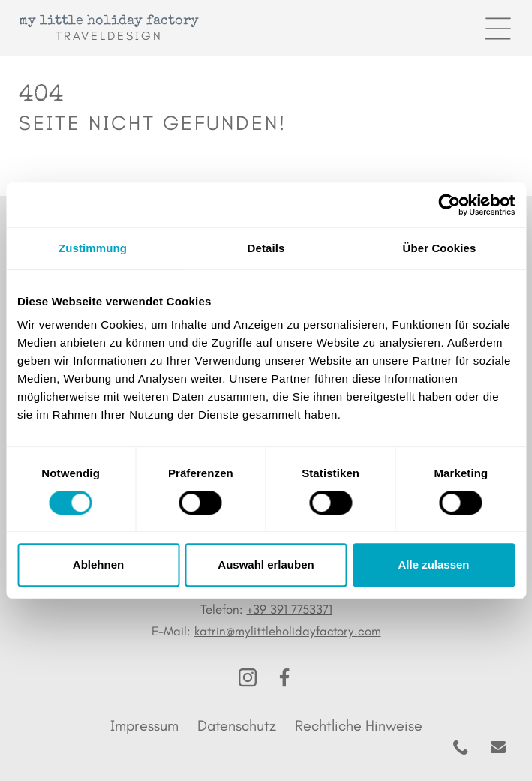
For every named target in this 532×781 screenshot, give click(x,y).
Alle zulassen (433, 565)
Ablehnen (98, 565)
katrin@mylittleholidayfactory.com (288, 631)
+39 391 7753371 (290, 609)
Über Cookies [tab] (440, 248)
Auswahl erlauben (266, 565)
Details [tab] (266, 248)
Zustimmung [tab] (93, 248)
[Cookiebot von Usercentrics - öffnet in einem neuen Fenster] (449, 205)
